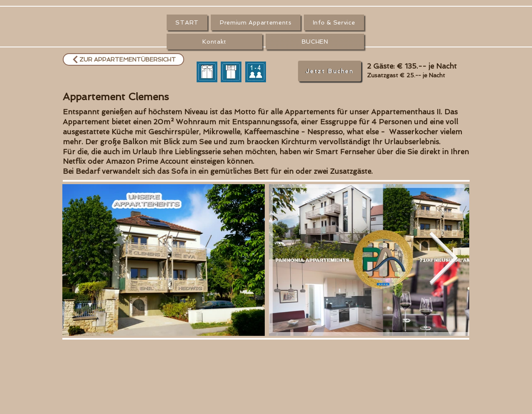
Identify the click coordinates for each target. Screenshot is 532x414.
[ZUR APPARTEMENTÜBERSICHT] (123, 59)
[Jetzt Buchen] (330, 71)
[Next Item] (443, 260)
